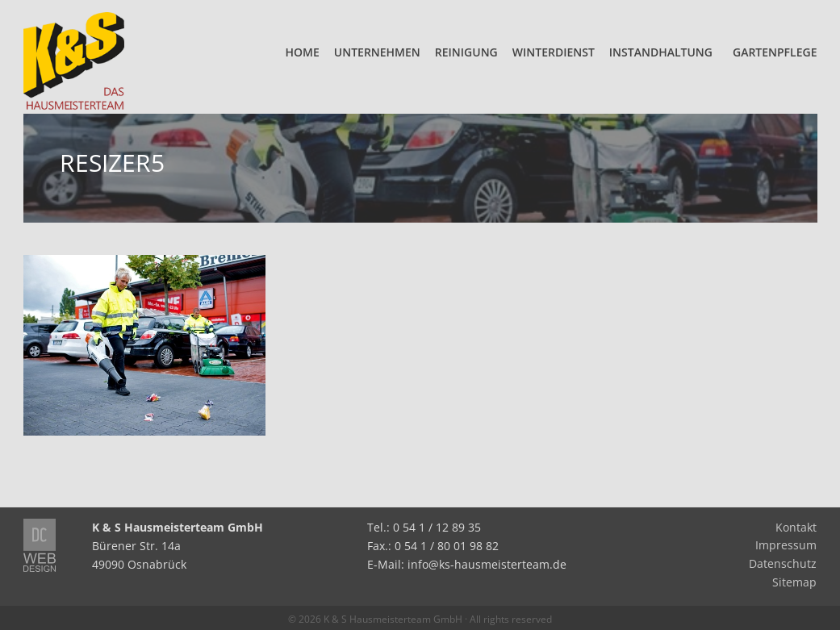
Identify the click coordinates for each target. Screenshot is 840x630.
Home (303, 52)
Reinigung (466, 52)
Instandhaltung (661, 52)
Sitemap (794, 582)
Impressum (786, 545)
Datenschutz (783, 564)
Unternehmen (377, 52)
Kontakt (796, 528)
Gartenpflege (775, 52)
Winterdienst (554, 52)
